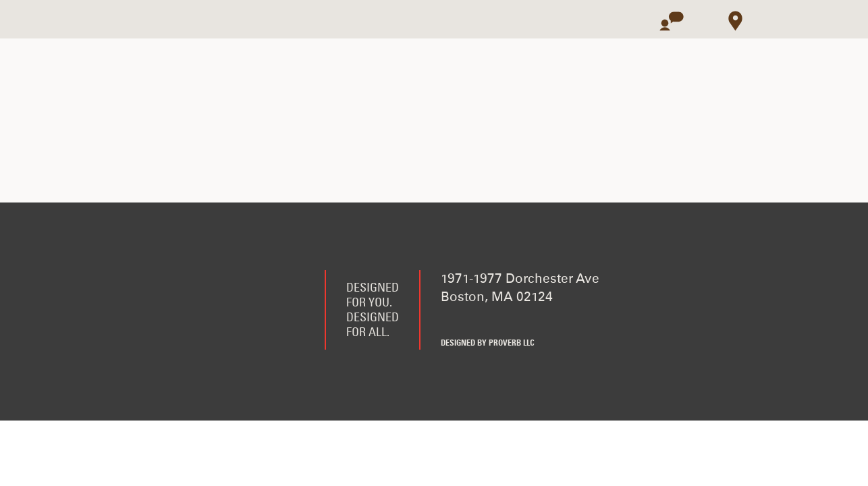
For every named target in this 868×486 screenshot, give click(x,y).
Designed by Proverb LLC (488, 344)
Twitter (483, 321)
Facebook (450, 321)
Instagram (516, 321)
